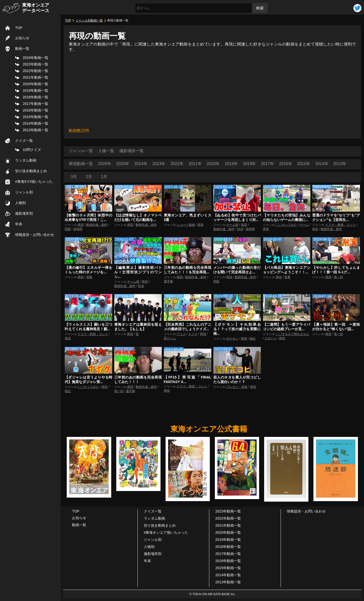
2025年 (123, 164)
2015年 (304, 164)
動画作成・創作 (97, 225)
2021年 (195, 164)
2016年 (286, 164)
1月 (104, 177)
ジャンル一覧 (81, 151)
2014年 (322, 164)
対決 (240, 229)
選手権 (168, 281)
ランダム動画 (26, 160)
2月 (89, 177)
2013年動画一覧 (36, 130)
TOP (19, 28)
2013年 (340, 164)
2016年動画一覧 (36, 110)
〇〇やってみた (286, 225)
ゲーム (304, 225)
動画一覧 (22, 49)
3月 (74, 177)
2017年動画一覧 (36, 104)
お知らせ (22, 38)
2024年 (141, 164)
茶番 (287, 277)
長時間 (78, 229)
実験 (89, 277)
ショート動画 (186, 225)
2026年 (105, 164)
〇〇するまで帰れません (292, 334)
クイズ (193, 334)
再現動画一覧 (81, 164)
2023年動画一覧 (36, 64)
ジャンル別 (24, 192)
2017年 (267, 164)
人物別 (20, 203)
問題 (68, 229)
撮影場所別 (24, 213)
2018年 (249, 164)
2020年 (213, 164)
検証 (253, 339)
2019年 (231, 164)
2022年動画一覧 (36, 71)
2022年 (177, 164)
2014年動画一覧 (36, 123)
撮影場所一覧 (131, 151)
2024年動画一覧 (36, 58)
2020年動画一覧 (36, 84)
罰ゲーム (170, 338)
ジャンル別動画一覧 (89, 20)
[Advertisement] (212, 90)
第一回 (338, 277)
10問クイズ (32, 150)
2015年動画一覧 (36, 117)
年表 (19, 224)
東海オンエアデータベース (36, 8)
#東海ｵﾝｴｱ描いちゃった (34, 182)
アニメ (181, 334)
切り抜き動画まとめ (31, 171)
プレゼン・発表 (237, 387)
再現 (81, 225)
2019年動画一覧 (36, 91)
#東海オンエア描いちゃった (166, 532)
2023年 (159, 164)
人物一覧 (106, 151)
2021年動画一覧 (36, 77)
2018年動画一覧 (36, 97)
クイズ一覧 (24, 141)
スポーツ (270, 338)
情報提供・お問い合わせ (35, 235)
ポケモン (232, 339)
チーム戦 (232, 225)
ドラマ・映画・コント (340, 225)
